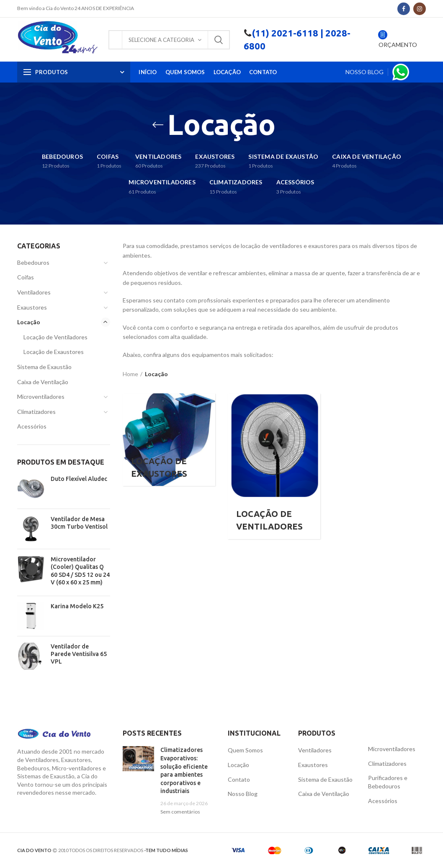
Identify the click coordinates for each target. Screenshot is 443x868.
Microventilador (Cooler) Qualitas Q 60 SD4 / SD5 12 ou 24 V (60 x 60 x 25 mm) (80, 571)
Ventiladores (34, 292)
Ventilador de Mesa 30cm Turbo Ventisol (79, 523)
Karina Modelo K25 (77, 606)
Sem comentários (180, 812)
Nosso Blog (243, 794)
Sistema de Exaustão (44, 367)
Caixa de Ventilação (43, 382)
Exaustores (32, 307)
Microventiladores (41, 397)
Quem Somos (245, 750)
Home (130, 374)
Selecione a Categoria (161, 40)
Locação (29, 322)
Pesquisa (219, 40)
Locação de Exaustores (54, 352)
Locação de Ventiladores (55, 337)
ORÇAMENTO (397, 45)
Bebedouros (33, 262)
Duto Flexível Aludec (79, 479)
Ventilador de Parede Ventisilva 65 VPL (79, 654)
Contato (239, 779)
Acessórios (32, 426)
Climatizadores (36, 412)
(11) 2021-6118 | (287, 33)
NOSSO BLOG (364, 72)
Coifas (26, 277)
